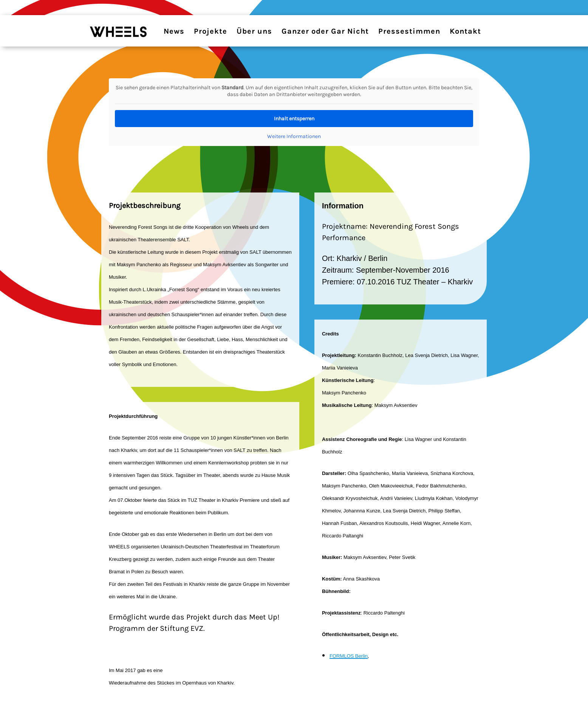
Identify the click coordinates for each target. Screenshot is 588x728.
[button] (17, 711)
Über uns (254, 31)
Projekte (210, 31)
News (174, 31)
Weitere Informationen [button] (294, 136)
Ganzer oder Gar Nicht (325, 31)
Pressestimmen (409, 31)
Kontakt (465, 31)
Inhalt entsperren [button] (294, 119)
